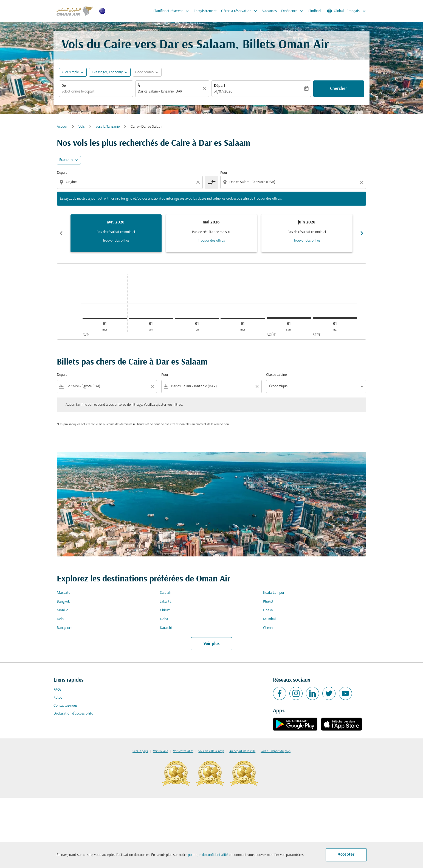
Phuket (268, 602)
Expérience (294, 11)
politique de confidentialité (208, 855)
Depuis (62, 173)
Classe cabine (276, 375)
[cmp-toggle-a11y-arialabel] (212, 182)
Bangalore (64, 628)
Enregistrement (205, 11)
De (64, 86)
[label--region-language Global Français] (347, 11)
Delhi (61, 619)
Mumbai (269, 619)
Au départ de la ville (242, 751)
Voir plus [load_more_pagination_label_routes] (212, 644)
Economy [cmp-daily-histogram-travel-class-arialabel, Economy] (66, 160)
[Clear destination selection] (362, 182)
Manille (62, 610)
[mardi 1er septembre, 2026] (335, 318)
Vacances (270, 11)
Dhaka (268, 610)
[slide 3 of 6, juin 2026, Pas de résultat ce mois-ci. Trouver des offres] (307, 233)
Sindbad (315, 11)
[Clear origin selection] (199, 182)
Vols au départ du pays (276, 751)
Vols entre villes (183, 751)
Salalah (166, 593)
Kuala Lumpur (274, 593)
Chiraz (165, 610)
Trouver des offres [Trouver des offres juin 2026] (307, 241)
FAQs (57, 690)
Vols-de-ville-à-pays (211, 751)
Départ (220, 86)
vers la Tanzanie (108, 127)
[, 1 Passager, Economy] (107, 72)
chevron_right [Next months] (362, 233)
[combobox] (96, 92)
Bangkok (63, 602)
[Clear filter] (152, 387)
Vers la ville (160, 751)
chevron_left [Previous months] (61, 233)
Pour (224, 173)
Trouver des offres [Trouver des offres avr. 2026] (116, 241)
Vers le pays (140, 751)
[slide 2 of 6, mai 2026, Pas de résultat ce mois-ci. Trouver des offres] (212, 233)
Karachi (166, 628)
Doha (164, 619)
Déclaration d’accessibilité (73, 714)
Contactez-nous (66, 706)
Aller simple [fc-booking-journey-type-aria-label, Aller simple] (70, 72)
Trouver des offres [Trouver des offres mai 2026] (212, 241)
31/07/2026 (223, 92)
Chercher (339, 89)
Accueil (62, 127)
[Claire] (205, 89)
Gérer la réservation (241, 11)
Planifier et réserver (172, 11)
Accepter (346, 855)
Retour (59, 698)
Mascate (64, 593)
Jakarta (166, 602)
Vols (82, 127)
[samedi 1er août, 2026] (289, 318)
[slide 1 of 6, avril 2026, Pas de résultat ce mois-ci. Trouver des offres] (116, 233)
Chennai (269, 628)
